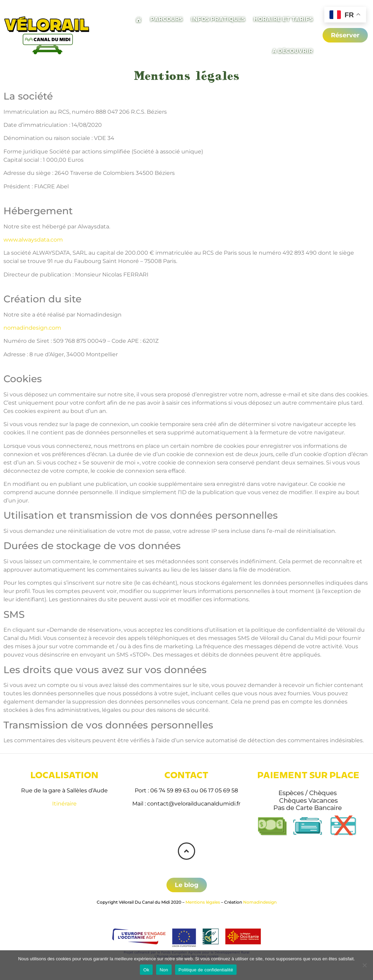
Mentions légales (203, 902)
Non (164, 970)
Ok (146, 970)
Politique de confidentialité (206, 970)
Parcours (166, 19)
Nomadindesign (260, 902)
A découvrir (293, 51)
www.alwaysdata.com (33, 240)
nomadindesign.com (32, 328)
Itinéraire (64, 804)
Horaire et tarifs (283, 19)
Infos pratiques (218, 19)
